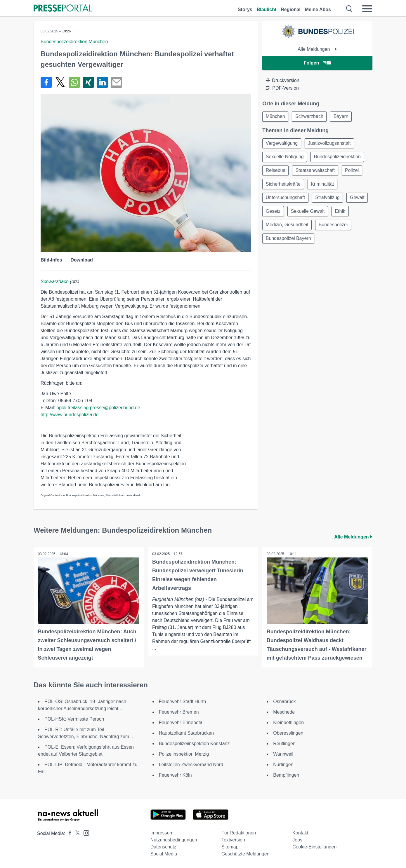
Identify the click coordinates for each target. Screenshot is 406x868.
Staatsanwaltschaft (316, 172)
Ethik (271, 228)
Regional (291, 9)
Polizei (354, 172)
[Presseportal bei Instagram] (85, 833)
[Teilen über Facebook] (46, 82)
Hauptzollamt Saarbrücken (186, 733)
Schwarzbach (55, 282)
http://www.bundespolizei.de (70, 415)
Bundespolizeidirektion (339, 158)
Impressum (162, 833)
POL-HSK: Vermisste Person (74, 719)
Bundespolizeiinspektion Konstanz (194, 744)
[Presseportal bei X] (76, 833)
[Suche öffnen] (349, 9)
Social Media (164, 854)
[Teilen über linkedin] (102, 82)
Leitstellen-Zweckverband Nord (191, 765)
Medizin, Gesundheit (309, 228)
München (276, 117)
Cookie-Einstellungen (314, 847)
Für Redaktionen (239, 833)
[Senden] (116, 82)
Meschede (284, 712)
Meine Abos (318, 9)
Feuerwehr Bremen (179, 712)
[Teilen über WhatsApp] (74, 82)
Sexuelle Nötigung (285, 158)
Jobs (297, 840)
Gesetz (299, 214)
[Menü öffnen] (367, 9)
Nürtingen (283, 765)
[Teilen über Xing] (88, 82)
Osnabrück (284, 701)
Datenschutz (163, 847)
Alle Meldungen (317, 49)
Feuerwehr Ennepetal (181, 723)
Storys (245, 9)
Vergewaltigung (282, 144)
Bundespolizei (281, 242)
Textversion (233, 840)
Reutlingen (284, 744)
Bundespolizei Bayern (329, 242)
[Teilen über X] (60, 82)
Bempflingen (286, 775)
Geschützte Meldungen (245, 854)
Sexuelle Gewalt (335, 214)
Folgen (317, 63)
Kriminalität (323, 186)
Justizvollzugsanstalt (331, 144)
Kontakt (300, 833)
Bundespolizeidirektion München (74, 42)
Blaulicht (267, 9)
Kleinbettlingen (288, 723)
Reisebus (276, 172)
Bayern (343, 117)
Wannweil (283, 754)
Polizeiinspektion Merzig (184, 754)
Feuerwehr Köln (175, 775)
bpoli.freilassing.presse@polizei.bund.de (98, 408)
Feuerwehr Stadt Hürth (183, 701)
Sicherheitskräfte (283, 186)
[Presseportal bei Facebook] (68, 833)
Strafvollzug (329, 200)
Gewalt (273, 214)
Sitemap (230, 847)
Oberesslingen (288, 733)
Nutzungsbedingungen (174, 840)
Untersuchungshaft (286, 200)
